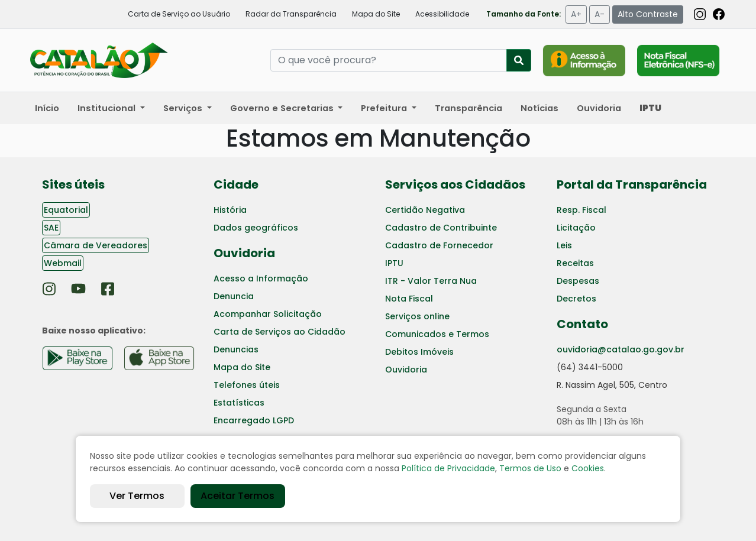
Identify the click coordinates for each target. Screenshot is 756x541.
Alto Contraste (648, 14)
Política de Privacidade (448, 468)
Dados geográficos (256, 228)
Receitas (575, 263)
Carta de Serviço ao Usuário (179, 14)
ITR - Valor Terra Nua (431, 281)
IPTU (394, 263)
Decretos (576, 299)
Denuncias (236, 349)
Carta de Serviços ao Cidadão (280, 332)
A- (600, 14)
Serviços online (417, 316)
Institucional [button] (108, 108)
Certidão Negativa (425, 210)
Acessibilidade (442, 14)
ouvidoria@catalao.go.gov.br (621, 349)
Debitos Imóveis (419, 352)
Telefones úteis (247, 385)
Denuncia (234, 296)
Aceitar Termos (238, 496)
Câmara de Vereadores (96, 245)
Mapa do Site (376, 14)
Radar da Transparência (291, 14)
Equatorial (66, 210)
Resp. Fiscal (581, 210)
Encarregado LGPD (254, 420)
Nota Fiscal (409, 299)
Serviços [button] (184, 108)
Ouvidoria (599, 108)
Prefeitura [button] (385, 108)
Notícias (539, 108)
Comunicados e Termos (437, 334)
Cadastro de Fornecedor (439, 245)
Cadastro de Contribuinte (441, 228)
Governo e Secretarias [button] (283, 108)
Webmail (63, 263)
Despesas (578, 281)
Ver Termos (137, 496)
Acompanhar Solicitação (268, 314)
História (230, 210)
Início (47, 108)
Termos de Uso (530, 468)
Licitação (576, 228)
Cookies (588, 468)
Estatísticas (239, 403)
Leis (564, 245)
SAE (51, 228)
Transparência (469, 108)
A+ (576, 14)
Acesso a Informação (261, 278)
